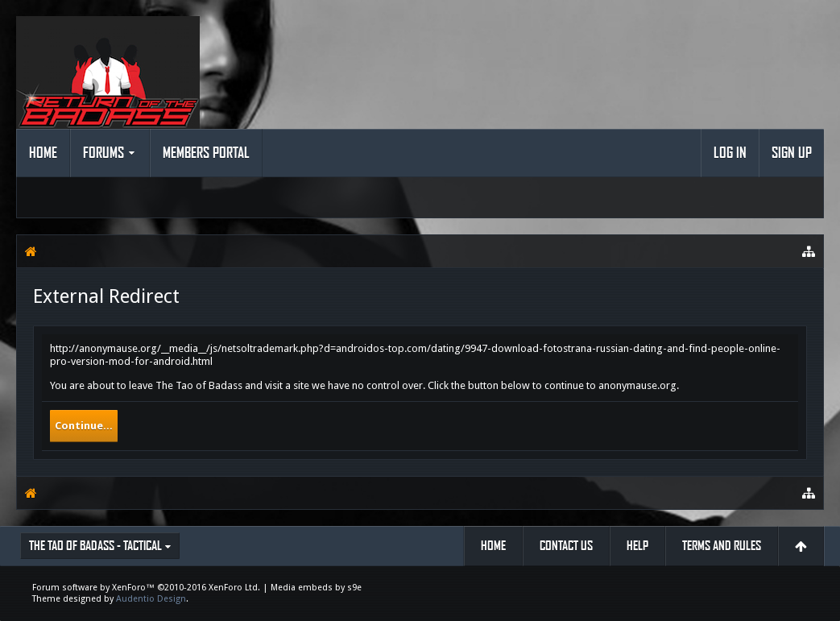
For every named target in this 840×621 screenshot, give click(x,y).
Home (43, 153)
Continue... (84, 426)
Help (637, 546)
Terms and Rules (722, 546)
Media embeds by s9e (316, 588)
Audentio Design (151, 599)
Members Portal (206, 153)
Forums (103, 153)
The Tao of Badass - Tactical (95, 546)
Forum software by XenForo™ (146, 588)
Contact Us (566, 546)
